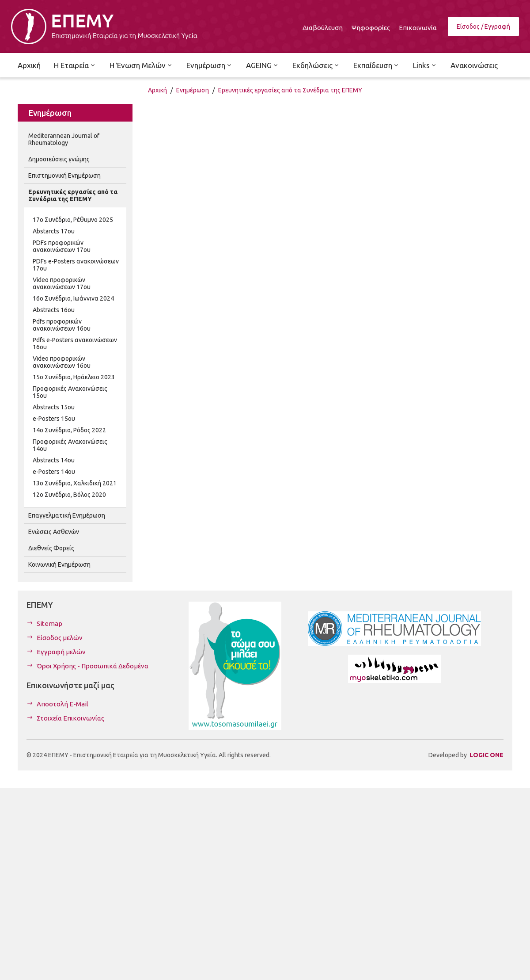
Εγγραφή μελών (61, 652)
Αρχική (157, 90)
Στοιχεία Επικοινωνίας (70, 718)
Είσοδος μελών (60, 638)
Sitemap (49, 623)
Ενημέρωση (193, 90)
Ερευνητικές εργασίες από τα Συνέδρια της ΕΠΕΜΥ (290, 90)
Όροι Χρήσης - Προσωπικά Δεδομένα (93, 666)
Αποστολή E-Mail (62, 704)
